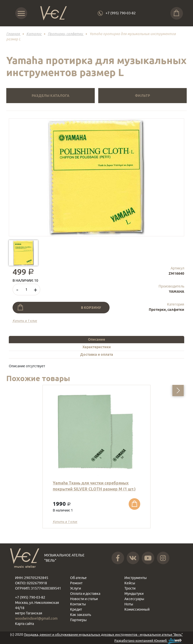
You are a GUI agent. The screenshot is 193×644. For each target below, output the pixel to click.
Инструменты (136, 578)
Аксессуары (134, 599)
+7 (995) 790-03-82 (121, 13)
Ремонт (76, 583)
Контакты (78, 604)
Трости (130, 588)
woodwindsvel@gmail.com (36, 618)
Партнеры (78, 620)
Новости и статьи (84, 599)
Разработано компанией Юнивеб (149, 641)
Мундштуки (134, 594)
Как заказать (81, 615)
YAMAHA (177, 292)
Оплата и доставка (85, 594)
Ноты (129, 604)
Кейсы (130, 583)
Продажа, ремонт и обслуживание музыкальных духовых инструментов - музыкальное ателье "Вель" (103, 634)
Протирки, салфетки (166, 310)
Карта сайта (25, 624)
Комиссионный (137, 609)
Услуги (76, 588)
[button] (178, 390)
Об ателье (78, 578)
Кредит (76, 609)
